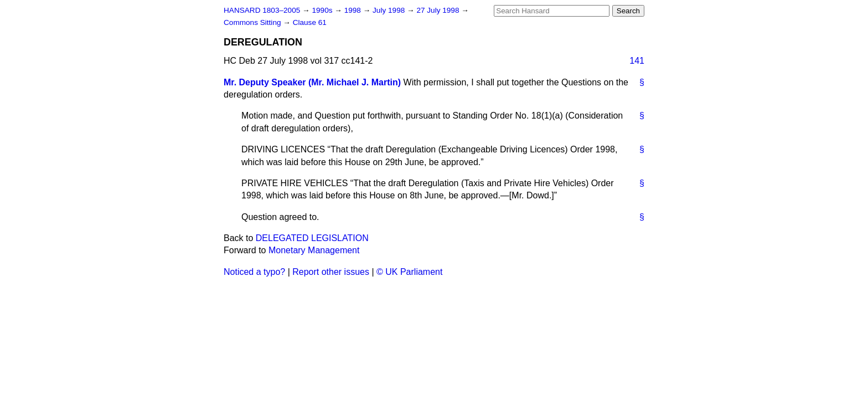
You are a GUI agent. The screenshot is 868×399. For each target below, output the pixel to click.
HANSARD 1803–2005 (262, 10)
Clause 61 (310, 22)
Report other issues (331, 272)
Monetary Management (314, 250)
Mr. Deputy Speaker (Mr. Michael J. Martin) (312, 82)
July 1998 (390, 10)
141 (637, 61)
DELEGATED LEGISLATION (312, 238)
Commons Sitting (253, 22)
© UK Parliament (409, 272)
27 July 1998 (439, 10)
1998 (354, 10)
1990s (323, 10)
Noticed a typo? (254, 272)
